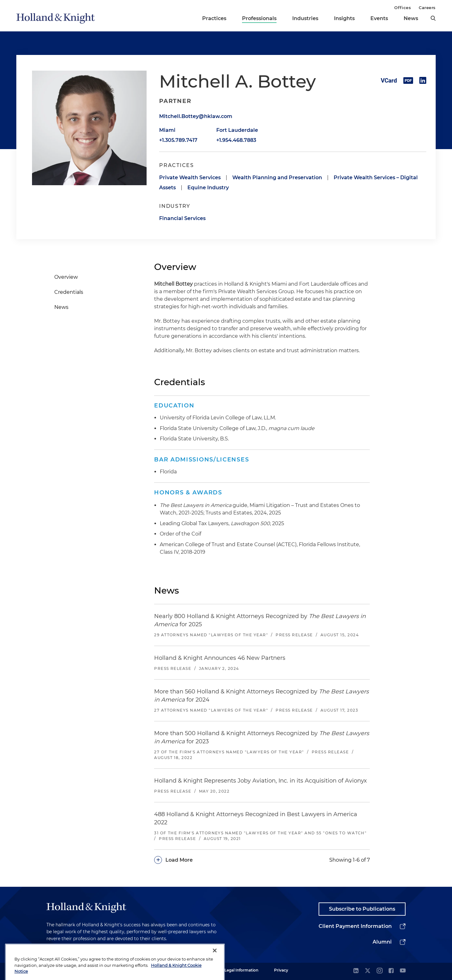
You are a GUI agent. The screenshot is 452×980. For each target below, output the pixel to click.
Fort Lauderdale (237, 130)
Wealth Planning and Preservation (277, 178)
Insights (344, 18)
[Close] (215, 968)
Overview (66, 277)
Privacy (281, 970)
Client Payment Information (355, 926)
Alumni (382, 942)
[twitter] (368, 971)
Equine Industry (208, 188)
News (411, 18)
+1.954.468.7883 (236, 140)
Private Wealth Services (190, 178)
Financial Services (182, 218)
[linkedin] (356, 971)
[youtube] (403, 971)
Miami (167, 130)
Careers (427, 8)
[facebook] (391, 971)
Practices (214, 18)
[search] (433, 18)
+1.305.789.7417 (178, 140)
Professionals (259, 18)
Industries (305, 18)
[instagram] (379, 971)
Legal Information (241, 970)
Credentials (69, 292)
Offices (403, 8)
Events (379, 18)
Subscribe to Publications (362, 909)
